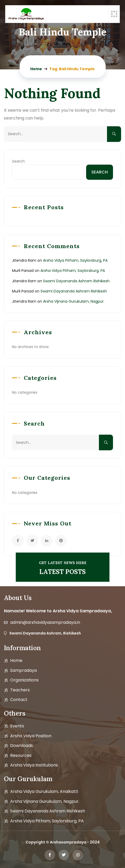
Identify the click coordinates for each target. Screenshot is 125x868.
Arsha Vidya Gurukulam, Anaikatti (44, 792)
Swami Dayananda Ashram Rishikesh (76, 281)
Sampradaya (23, 671)
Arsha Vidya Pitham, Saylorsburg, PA (75, 260)
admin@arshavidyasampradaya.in (45, 622)
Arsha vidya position (31, 736)
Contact (19, 700)
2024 (95, 842)
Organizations (24, 680)
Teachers (20, 690)
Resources (21, 756)
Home (16, 661)
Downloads (22, 746)
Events (17, 726)
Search (18, 161)
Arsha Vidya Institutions (34, 765)
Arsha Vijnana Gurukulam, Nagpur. (74, 301)
